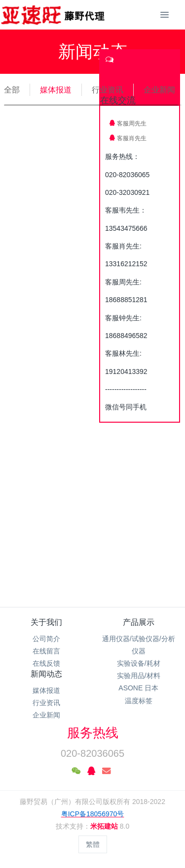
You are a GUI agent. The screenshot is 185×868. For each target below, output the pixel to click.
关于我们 (46, 622)
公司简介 (46, 639)
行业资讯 (108, 90)
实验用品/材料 (139, 676)
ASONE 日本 (138, 688)
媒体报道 (56, 90)
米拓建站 (105, 826)
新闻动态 (46, 674)
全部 (12, 90)
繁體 (93, 844)
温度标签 (139, 701)
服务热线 (93, 733)
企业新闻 (159, 90)
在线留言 (46, 651)
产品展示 (139, 622)
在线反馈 (46, 663)
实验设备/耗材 (139, 663)
